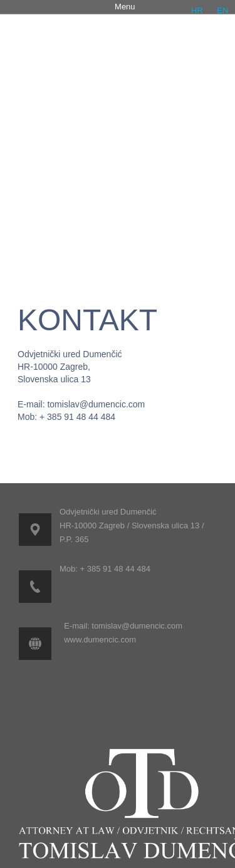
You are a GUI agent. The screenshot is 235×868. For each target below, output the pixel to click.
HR (197, 10)
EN (222, 10)
